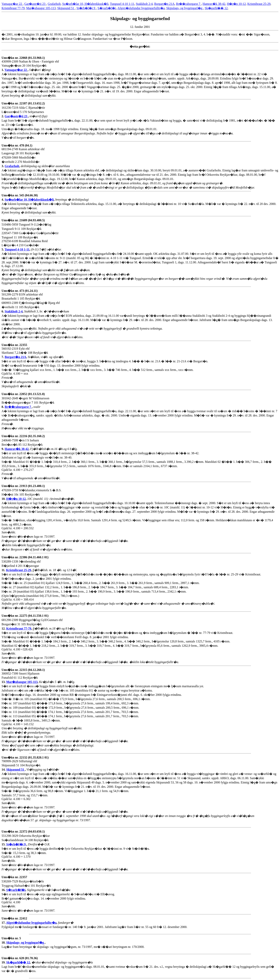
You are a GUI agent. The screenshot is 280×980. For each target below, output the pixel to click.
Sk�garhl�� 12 (216, 8)
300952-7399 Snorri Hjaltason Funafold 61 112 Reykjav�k (23, 676)
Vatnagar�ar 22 (12, 4)
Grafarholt (54, 4)
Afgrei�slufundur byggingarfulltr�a (141, 8)
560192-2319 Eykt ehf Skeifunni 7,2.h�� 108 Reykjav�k (25, 351)
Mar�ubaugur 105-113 (41, 8)
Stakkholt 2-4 (144, 4)
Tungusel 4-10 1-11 (122, 4)
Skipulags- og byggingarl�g (185, 8)
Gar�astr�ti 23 (35, 4)
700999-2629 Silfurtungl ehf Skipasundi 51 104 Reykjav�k (25, 763)
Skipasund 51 (66, 8)
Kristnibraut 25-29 (259, 4)
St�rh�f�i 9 (86, 8)
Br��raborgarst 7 (189, 4)
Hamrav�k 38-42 (214, 4)
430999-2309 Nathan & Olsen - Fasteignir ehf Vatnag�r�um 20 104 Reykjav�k (30, 64)
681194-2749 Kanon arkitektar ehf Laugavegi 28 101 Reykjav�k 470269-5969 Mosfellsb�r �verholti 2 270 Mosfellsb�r (23, 156)
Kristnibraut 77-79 (13, 8)
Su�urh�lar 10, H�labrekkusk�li (85, 4)
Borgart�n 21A (164, 4)
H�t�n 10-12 (236, 4)
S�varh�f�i (107, 8)
